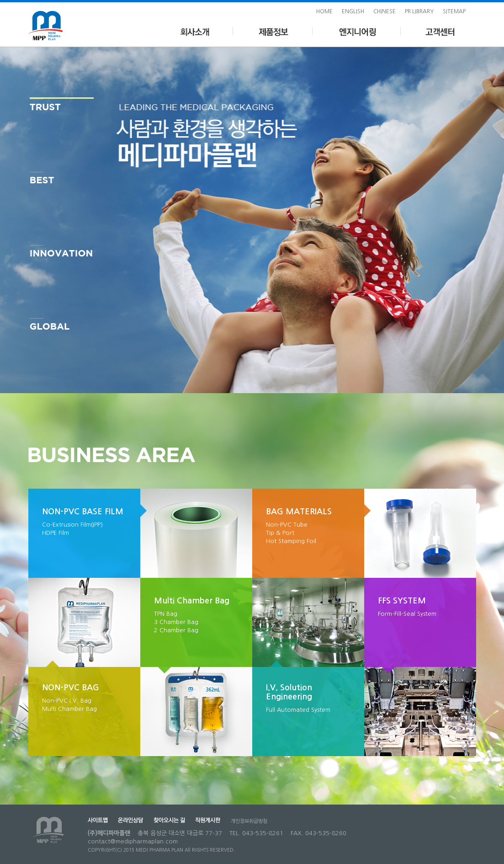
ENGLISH (353, 11)
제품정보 (273, 31)
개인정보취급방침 (249, 821)
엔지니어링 (357, 31)
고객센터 (438, 31)
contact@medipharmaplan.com (133, 841)
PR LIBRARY (419, 11)
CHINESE (385, 11)
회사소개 (195, 31)
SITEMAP (454, 11)
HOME (324, 11)
